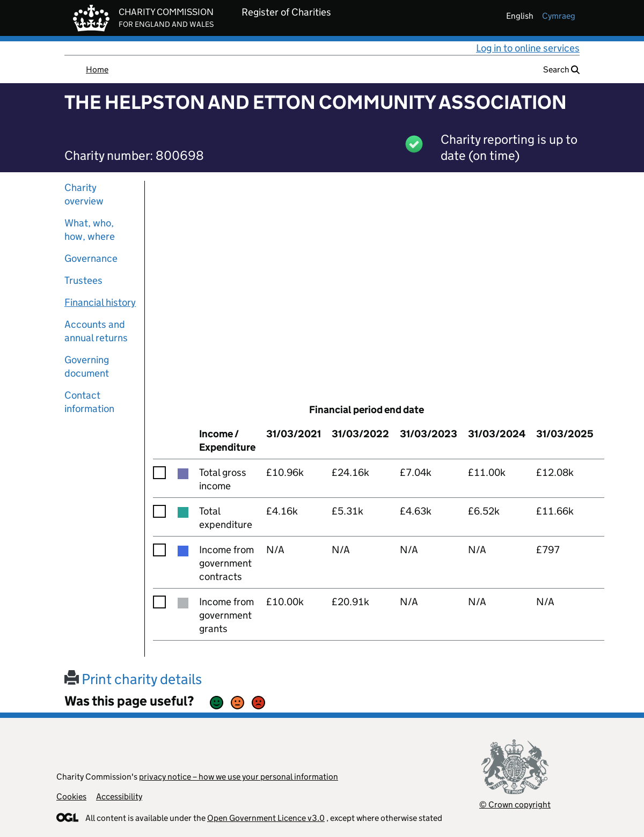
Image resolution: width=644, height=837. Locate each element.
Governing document (87, 366)
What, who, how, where (90, 230)
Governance (91, 258)
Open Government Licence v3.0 (266, 818)
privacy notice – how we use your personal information (239, 777)
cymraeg (559, 16)
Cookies (71, 796)
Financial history (100, 302)
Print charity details (133, 679)
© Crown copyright (515, 805)
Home (97, 69)
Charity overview (84, 194)
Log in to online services (528, 48)
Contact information (89, 402)
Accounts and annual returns (96, 331)
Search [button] (561, 69)
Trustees (83, 280)
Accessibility (119, 796)
